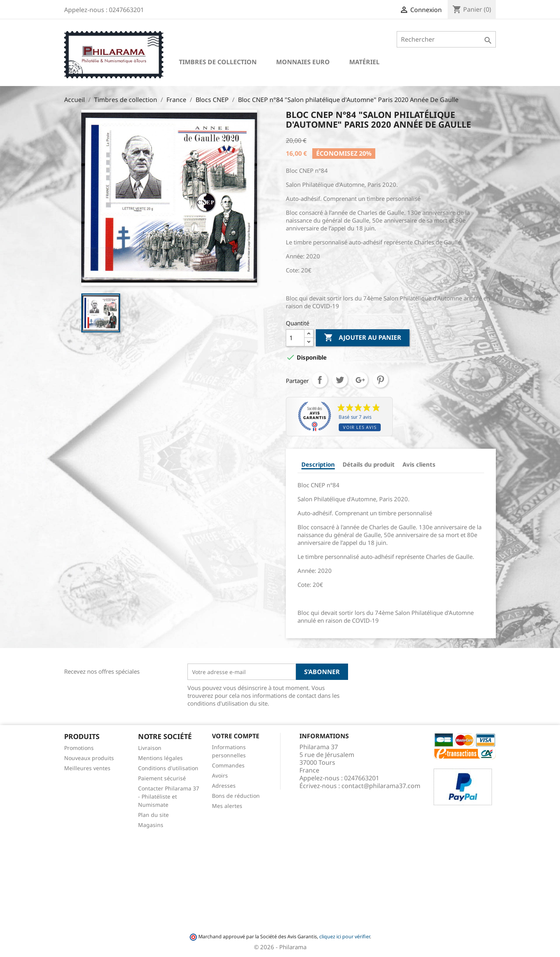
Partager (320, 380)
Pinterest (380, 380)
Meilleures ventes (87, 768)
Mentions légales (160, 758)
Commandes (228, 765)
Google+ (360, 380)
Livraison (150, 748)
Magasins (151, 825)
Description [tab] (318, 464)
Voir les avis (360, 427)
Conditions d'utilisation (168, 768)
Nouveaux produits (89, 758)
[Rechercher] (446, 39)
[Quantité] (295, 338)
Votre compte (236, 736)
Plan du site (153, 815)
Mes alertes (227, 806)
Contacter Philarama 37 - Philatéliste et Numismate (169, 796)
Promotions (79, 748)
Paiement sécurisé (162, 778)
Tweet (340, 380)
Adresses (224, 786)
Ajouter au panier (363, 338)
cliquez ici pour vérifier (345, 937)
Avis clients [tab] (419, 464)
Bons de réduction (236, 796)
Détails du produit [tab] (369, 464)
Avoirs (220, 775)
